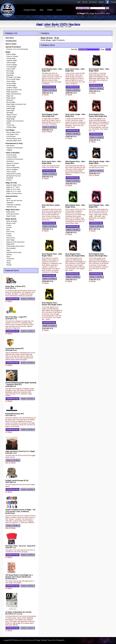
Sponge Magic (11, 117)
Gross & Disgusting (13, 167)
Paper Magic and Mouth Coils (16, 104)
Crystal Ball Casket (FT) (14, 349)
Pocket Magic (11, 106)
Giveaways (10, 161)
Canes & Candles (12, 56)
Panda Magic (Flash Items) (15, 246)
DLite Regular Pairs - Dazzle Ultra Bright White (75, 255)
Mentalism (10, 100)
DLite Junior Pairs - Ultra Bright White (51, 162)
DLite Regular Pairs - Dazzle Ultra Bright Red (98, 115)
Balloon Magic (11, 54)
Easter (9, 198)
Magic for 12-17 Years (14, 191)
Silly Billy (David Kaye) (14, 252)
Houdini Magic (11, 85)
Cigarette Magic (12, 60)
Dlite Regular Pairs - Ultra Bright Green (75, 206)
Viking (8, 263)
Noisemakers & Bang (13, 174)
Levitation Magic (12, 88)
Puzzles (9, 180)
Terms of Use (51, 640)
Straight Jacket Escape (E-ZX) (17, 480)
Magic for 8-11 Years (13, 189)
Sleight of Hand (12, 115)
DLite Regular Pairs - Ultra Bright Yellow (52, 255)
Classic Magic (11, 63)
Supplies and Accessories (15, 121)
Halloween (10, 203)
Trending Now (11, 41)
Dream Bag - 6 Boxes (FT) (15, 286)
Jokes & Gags (11, 172)
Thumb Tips (10, 125)
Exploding (10, 178)
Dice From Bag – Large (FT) (16, 317)
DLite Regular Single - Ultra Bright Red (50, 115)
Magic (39, 24)
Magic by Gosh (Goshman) (15, 242)
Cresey (9, 225)
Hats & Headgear (12, 170)
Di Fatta (9, 227)
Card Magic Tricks (12, 134)
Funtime (9, 236)
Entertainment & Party (14, 143)
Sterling (9, 254)
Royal (8, 250)
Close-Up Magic (12, 65)
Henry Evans (11, 238)
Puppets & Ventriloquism (15, 148)
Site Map (44, 640)
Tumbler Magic (11, 127)
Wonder (9, 265)
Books (55, 24)
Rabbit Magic (11, 108)
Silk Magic (10, 113)
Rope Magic (10, 110)
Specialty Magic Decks (14, 141)
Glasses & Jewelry (13, 163)
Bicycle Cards (11, 223)
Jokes (47, 24)
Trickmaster (10, 259)
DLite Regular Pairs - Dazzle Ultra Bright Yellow (52, 304)
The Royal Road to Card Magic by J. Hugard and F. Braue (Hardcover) (19, 576)
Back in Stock (11, 44)
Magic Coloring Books (14, 94)
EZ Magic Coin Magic (14, 77)
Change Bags (11, 58)
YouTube (113, 2)
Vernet (9, 261)
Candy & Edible (12, 157)
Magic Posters (11, 216)
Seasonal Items (12, 196)
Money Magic (11, 102)
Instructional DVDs (13, 214)
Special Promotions (13, 47)
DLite (8, 229)
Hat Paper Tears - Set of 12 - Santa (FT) (20, 546)
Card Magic (10, 130)
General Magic (11, 83)
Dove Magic (10, 73)
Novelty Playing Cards (14, 138)
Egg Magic (10, 75)
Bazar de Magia (12, 221)
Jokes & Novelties (13, 153)
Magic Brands (11, 219)
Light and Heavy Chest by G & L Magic (20, 451)
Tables (9, 123)
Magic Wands (11, 98)
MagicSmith (10, 244)
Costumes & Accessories (15, 159)
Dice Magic (10, 71)
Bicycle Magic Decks (13, 132)
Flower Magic (11, 81)
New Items (74, 24)
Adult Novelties (11, 155)
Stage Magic (11, 119)
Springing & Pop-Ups (13, 176)
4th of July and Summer (14, 201)
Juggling (9, 150)
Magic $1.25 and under (14, 90)
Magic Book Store (13, 210)
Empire (9, 234)
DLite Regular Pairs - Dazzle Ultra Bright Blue (98, 255)
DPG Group (10, 232)
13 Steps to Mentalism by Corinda (18, 612)
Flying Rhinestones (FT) (15, 414)
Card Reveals (11, 136)
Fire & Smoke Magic (13, 79)
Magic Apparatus (12, 92)
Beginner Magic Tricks (14, 185)
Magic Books (11, 212)
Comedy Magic (11, 67)
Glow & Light (11, 165)
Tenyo (8, 257)
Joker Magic (10, 240)
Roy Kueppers (11, 248)
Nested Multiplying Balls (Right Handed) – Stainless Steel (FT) (21, 384)
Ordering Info (60, 640)
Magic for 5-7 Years (13, 187)
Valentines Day (11, 207)
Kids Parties (10, 146)
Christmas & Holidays (14, 205)
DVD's (63, 24)
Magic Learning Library (14, 193)
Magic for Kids (11, 183)
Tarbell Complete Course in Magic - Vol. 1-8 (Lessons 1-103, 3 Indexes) (21, 511)
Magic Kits (10, 96)
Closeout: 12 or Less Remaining (17, 49)
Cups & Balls (11, 69)
